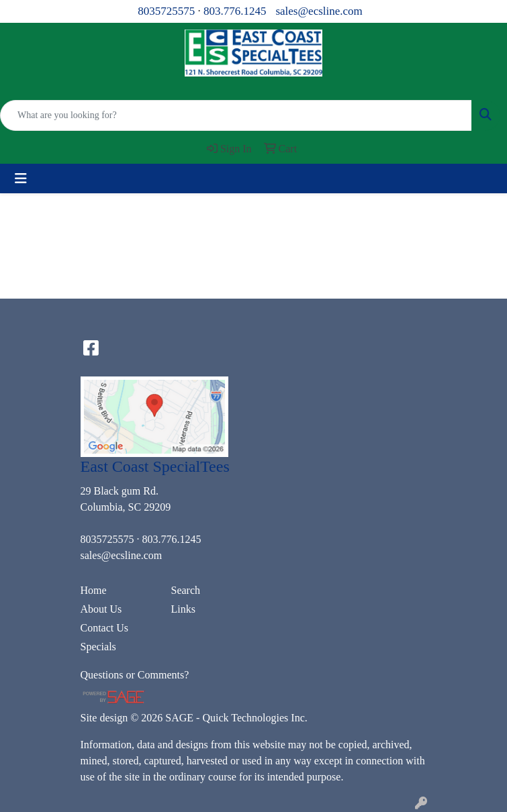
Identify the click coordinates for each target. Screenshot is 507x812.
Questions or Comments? (135, 675)
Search (186, 590)
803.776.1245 (235, 11)
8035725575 (166, 11)
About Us (101, 609)
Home (94, 590)
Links (183, 609)
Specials (98, 647)
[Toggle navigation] (21, 179)
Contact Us (105, 628)
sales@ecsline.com (319, 11)
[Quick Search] (236, 115)
